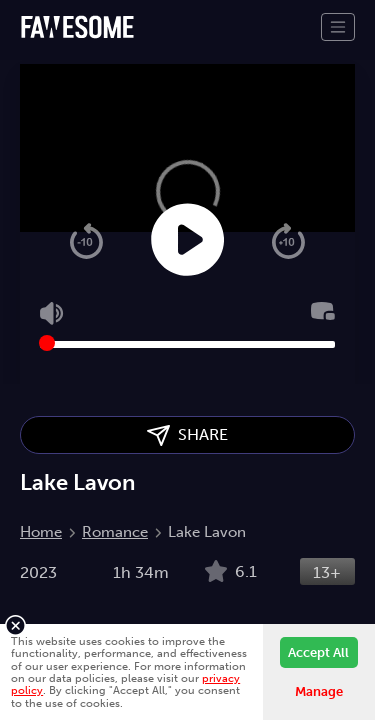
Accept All (318, 652)
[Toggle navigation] (338, 27)
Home (41, 532)
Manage (319, 691)
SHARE (187, 435)
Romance (115, 532)
